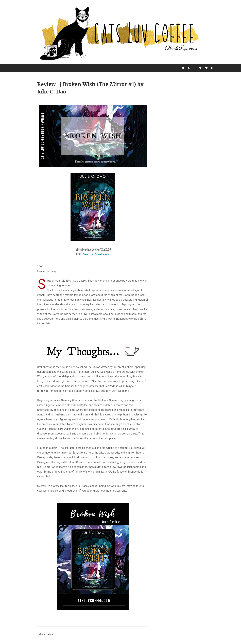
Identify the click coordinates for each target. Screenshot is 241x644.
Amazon (88, 254)
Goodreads (102, 254)
